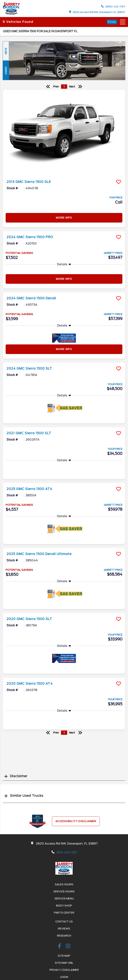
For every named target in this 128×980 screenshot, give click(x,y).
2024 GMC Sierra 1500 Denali (31, 298)
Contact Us (64, 922)
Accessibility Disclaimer (76, 821)
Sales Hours (64, 884)
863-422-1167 (67, 852)
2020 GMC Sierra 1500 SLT (29, 619)
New (6, 51)
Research (64, 936)
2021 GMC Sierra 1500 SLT (29, 433)
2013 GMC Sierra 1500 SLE (29, 182)
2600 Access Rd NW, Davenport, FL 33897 (97, 12)
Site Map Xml (64, 963)
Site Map (64, 956)
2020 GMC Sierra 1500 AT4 (30, 684)
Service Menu (64, 899)
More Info (64, 218)
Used (6, 70)
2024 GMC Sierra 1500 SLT (29, 368)
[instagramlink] (68, 947)
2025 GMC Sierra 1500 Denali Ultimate (39, 554)
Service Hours (64, 891)
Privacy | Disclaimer (64, 970)
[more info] (64, 133)
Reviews (64, 929)
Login (64, 977)
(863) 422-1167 (113, 6)
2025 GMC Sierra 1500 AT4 (29, 489)
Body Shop (64, 906)
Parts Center (64, 913)
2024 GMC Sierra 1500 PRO (30, 237)
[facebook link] (60, 947)
